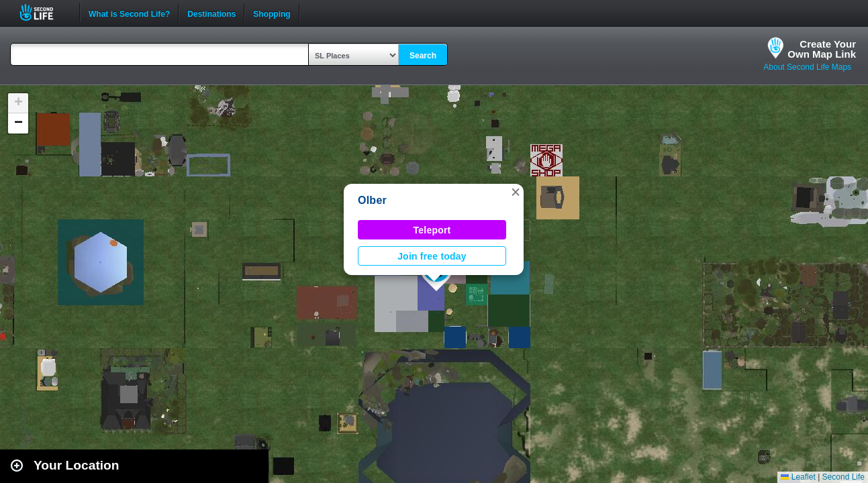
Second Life (44, 12)
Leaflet (798, 477)
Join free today (432, 256)
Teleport (432, 230)
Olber (372, 200)
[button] (516, 192)
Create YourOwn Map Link (822, 49)
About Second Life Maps (807, 67)
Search (423, 56)
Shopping (272, 13)
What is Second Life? (129, 13)
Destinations (211, 13)
